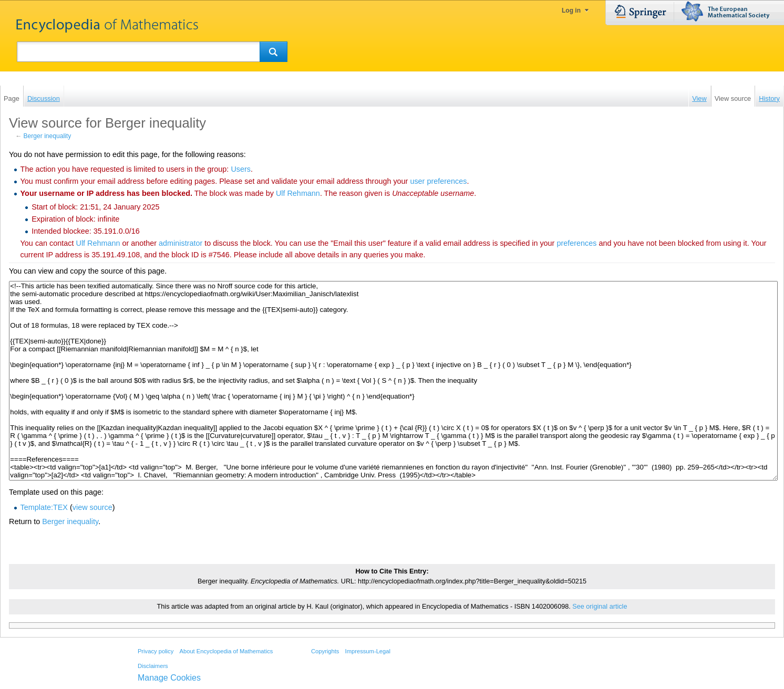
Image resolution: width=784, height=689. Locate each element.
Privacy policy (156, 651)
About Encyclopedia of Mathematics (226, 651)
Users (241, 169)
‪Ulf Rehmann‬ (298, 193)
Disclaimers (153, 666)
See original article (600, 607)
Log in (571, 11)
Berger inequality (48, 136)
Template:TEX (44, 507)
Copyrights (325, 651)
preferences (576, 243)
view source (92, 507)
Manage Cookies (169, 678)
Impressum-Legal (368, 651)
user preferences (438, 181)
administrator (180, 243)
